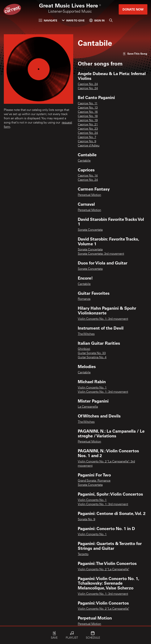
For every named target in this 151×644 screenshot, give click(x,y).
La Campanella (88, 407)
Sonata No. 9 (86, 520)
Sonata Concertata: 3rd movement (101, 254)
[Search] (111, 20)
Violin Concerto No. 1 (92, 388)
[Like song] (135, 54)
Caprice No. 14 (88, 176)
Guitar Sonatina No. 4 (92, 358)
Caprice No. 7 (87, 137)
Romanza (84, 299)
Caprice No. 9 (87, 142)
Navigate (48, 20)
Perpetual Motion (89, 195)
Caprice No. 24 (88, 84)
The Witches (86, 334)
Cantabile (84, 161)
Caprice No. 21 (88, 125)
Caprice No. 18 (88, 116)
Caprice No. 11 (88, 104)
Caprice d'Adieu (89, 146)
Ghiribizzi (84, 349)
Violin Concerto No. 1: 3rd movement (103, 319)
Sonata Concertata (90, 230)
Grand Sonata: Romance (94, 481)
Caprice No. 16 (88, 112)
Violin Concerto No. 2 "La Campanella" (103, 570)
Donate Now (133, 9)
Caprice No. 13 (88, 108)
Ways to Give (73, 20)
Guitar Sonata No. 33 (92, 353)
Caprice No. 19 (88, 120)
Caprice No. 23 (88, 129)
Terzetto (83, 554)
